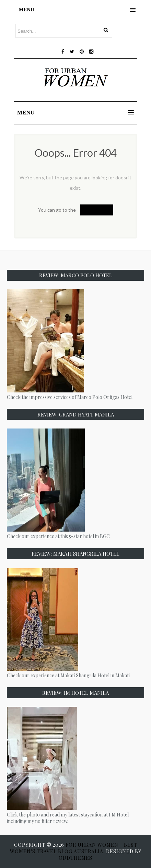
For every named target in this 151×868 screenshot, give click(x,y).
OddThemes (75, 858)
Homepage (97, 210)
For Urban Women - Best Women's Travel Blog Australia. (74, 848)
